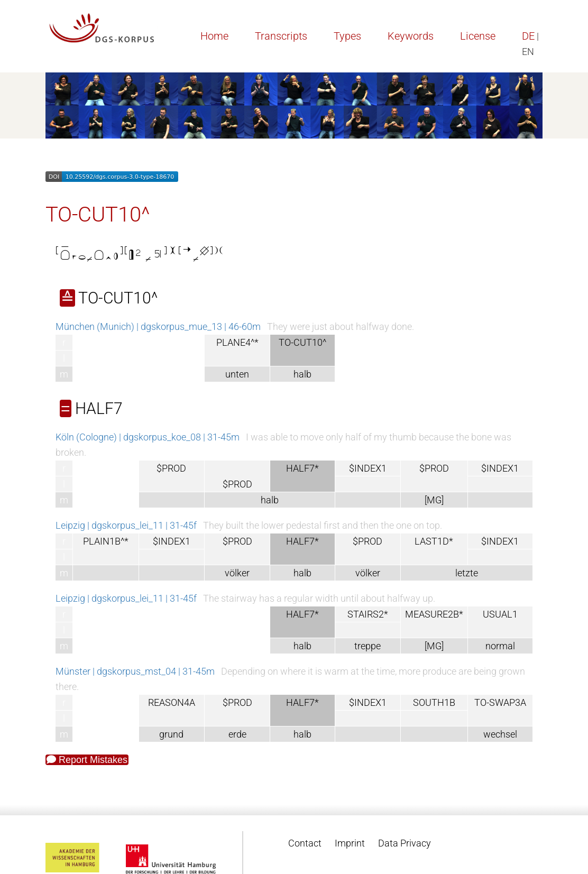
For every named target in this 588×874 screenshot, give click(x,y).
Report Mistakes (87, 760)
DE (528, 36)
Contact (305, 843)
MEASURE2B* (434, 614)
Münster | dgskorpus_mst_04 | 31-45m (135, 671)
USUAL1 (500, 614)
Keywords (411, 36)
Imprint (350, 843)
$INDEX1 (368, 468)
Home (214, 36)
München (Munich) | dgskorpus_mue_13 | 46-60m (158, 326)
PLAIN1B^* (106, 541)
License (478, 36)
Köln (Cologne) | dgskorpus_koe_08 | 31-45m (148, 437)
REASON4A (172, 702)
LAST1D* (434, 541)
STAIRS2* (368, 614)
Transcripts (281, 36)
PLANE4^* (237, 342)
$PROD (171, 468)
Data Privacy (405, 843)
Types (347, 36)
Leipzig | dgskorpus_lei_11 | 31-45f (126, 525)
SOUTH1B (434, 702)
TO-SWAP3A (500, 702)
